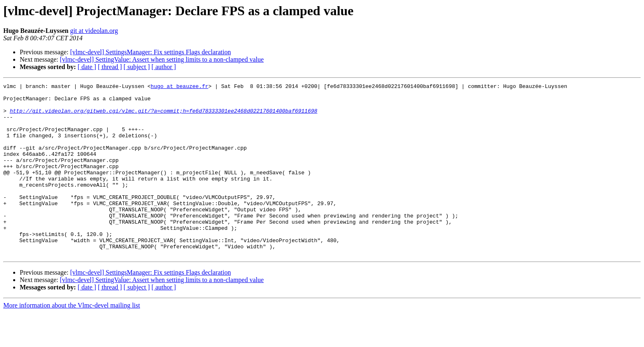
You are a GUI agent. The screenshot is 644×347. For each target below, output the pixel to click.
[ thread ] (110, 67)
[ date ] (87, 67)
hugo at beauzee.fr (179, 87)
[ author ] (164, 67)
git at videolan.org (94, 31)
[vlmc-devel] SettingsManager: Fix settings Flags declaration (151, 52)
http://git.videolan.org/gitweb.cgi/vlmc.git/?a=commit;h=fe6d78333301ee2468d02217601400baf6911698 (164, 117)
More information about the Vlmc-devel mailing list (72, 340)
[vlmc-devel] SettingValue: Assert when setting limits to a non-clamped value (162, 59)
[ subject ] (137, 67)
